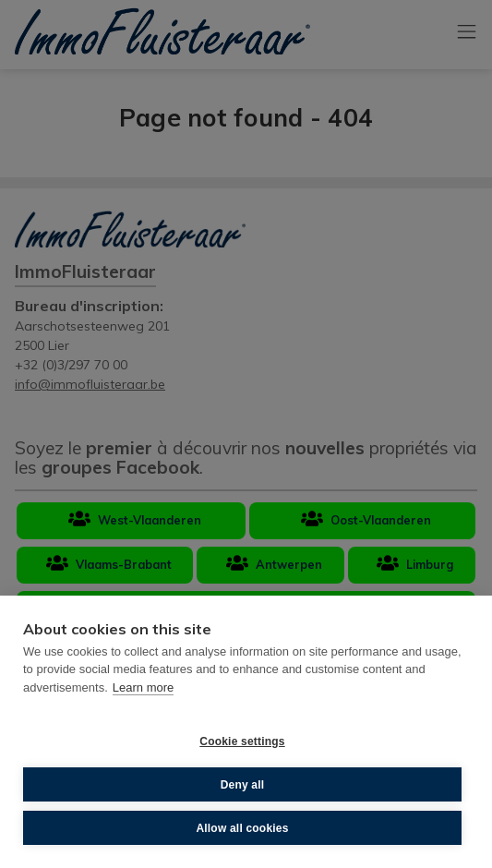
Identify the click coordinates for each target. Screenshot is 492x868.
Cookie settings (242, 741)
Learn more (143, 687)
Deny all (243, 785)
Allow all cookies (242, 828)
